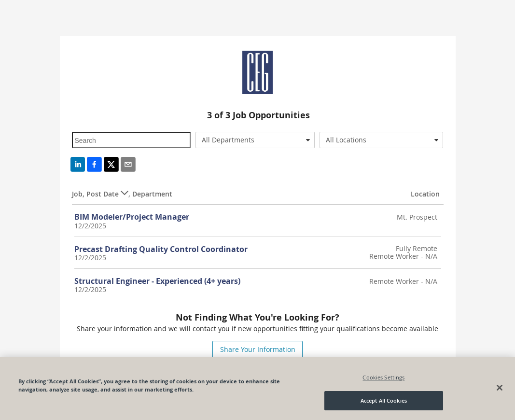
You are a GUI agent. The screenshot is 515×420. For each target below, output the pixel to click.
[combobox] (255, 140)
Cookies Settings (383, 377)
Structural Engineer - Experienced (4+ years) (157, 281)
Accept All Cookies (384, 400)
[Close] (500, 388)
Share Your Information (258, 349)
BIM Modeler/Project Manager (132, 217)
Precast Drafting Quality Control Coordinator (161, 249)
